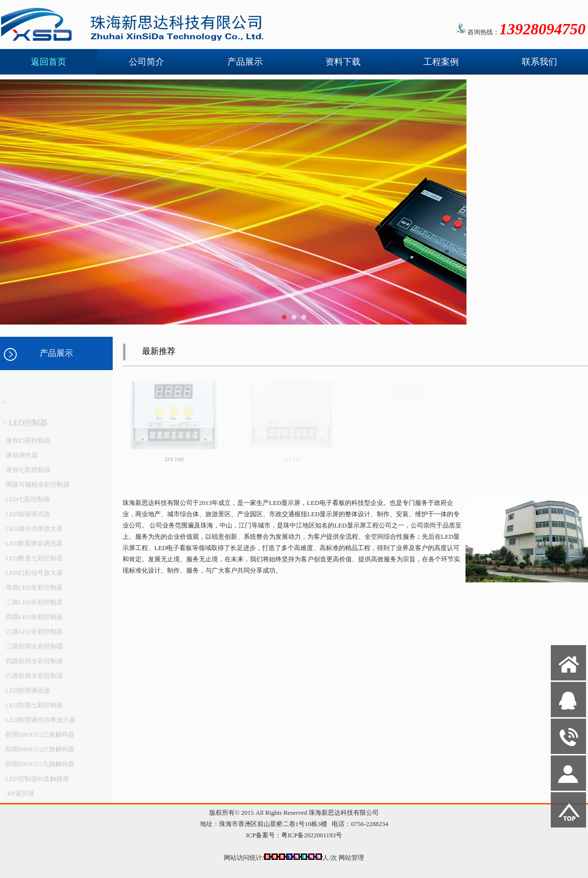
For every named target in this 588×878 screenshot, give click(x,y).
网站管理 (351, 858)
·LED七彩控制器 (26, 503)
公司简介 (147, 62)
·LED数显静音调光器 (33, 547)
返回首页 (49, 62)
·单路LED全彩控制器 (33, 591)
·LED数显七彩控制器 (33, 562)
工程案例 (441, 62)
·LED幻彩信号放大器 (33, 577)
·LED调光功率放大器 (33, 533)
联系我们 (539, 62)
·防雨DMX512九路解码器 (38, 768)
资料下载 (343, 62)
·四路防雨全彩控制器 (33, 665)
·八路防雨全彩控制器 (33, 680)
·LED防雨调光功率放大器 (39, 724)
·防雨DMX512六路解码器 (38, 753)
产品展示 (245, 62)
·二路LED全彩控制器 (33, 606)
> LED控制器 (25, 427)
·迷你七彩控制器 (26, 474)
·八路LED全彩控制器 (33, 636)
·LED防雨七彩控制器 (33, 709)
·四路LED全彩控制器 (33, 621)
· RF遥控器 (18, 797)
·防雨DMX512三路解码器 (38, 739)
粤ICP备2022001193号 (312, 835)
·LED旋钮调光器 (26, 518)
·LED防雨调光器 (26, 694)
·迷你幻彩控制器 (26, 444)
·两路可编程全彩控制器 (36, 489)
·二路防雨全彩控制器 (33, 650)
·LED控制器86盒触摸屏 (36, 783)
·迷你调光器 (20, 459)
